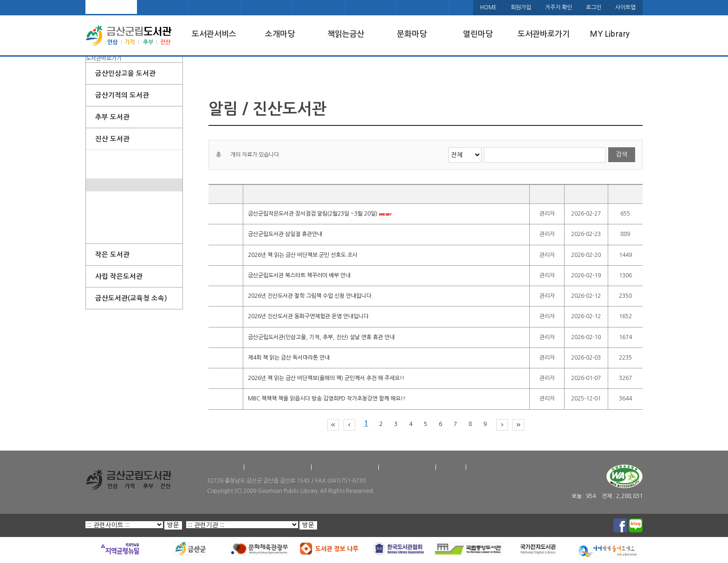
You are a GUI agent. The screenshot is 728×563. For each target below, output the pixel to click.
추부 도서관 (112, 117)
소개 (100, 157)
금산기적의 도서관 (122, 95)
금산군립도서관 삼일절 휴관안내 (285, 235)
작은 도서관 (112, 255)
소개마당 (280, 34)
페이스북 (267, 7)
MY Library (610, 34)
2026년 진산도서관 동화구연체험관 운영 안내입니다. (309, 317)
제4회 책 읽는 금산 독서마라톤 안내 (289, 358)
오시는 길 (163, 7)
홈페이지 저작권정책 (407, 467)
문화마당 (412, 34)
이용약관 (451, 467)
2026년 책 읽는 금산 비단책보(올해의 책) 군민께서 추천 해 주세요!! (326, 378)
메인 (111, 7)
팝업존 (103, 170)
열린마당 (478, 34)
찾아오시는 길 (223, 467)
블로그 (319, 7)
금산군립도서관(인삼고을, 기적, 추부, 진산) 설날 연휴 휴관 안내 (321, 337)
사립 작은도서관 (119, 276)
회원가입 (521, 7)
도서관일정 (108, 198)
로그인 (594, 7)
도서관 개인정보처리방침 (345, 467)
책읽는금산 (346, 34)
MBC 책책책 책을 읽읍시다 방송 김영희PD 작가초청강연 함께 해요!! (327, 399)
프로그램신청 (110, 211)
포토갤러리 (108, 237)
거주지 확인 (559, 7)
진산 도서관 (112, 139)
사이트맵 (625, 7)
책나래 (371, 7)
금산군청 (215, 7)
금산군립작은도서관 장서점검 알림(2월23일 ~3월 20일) (320, 214)
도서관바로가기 (544, 34)
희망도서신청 (110, 224)
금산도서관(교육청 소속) (131, 298)
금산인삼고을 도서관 (125, 73)
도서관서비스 (214, 34)
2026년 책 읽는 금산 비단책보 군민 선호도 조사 (303, 255)
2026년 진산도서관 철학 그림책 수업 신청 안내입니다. (311, 296)
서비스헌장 (484, 467)
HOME (488, 7)
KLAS (423, 7)
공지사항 (105, 185)
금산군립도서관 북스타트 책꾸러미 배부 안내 (299, 275)
